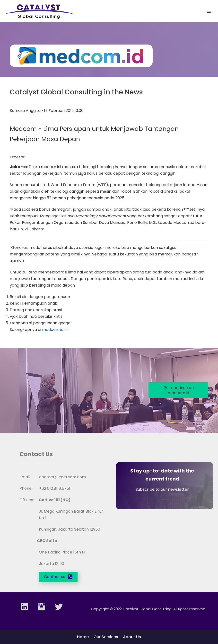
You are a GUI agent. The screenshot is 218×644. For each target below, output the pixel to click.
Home (83, 637)
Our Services (106, 637)
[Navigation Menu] (209, 11)
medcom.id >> (55, 330)
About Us (132, 637)
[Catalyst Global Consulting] (40, 11)
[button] (178, 390)
